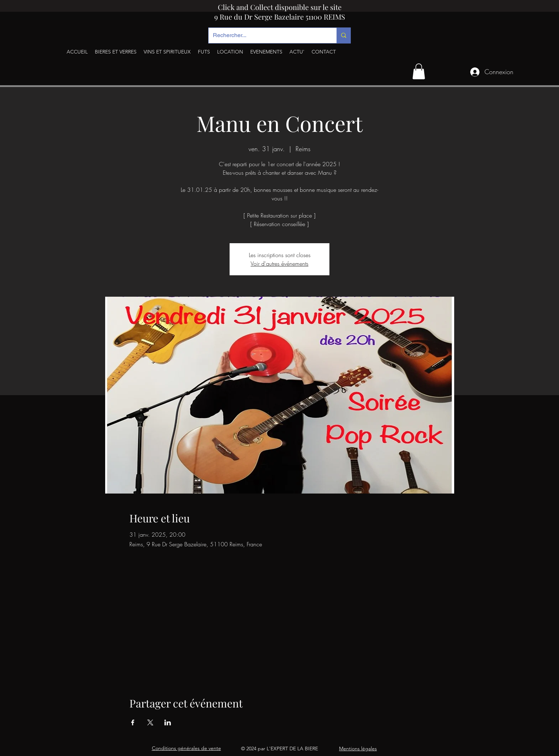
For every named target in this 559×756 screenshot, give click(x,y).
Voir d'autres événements (279, 264)
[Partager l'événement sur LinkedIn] (168, 722)
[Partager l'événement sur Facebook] (133, 722)
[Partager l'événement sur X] (150, 722)
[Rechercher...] (267, 35)
